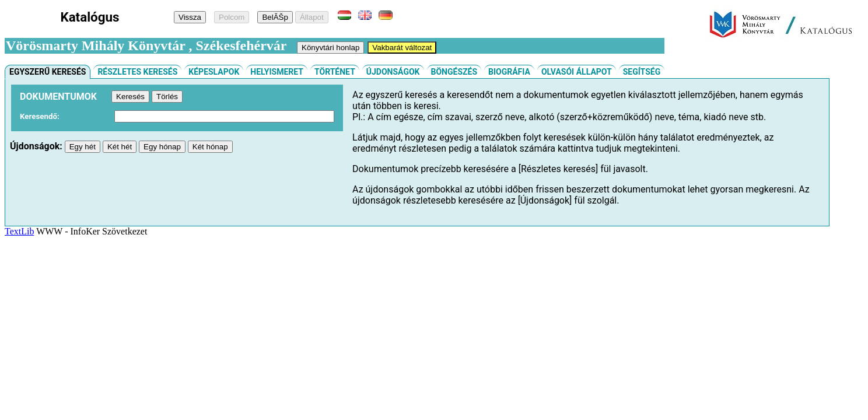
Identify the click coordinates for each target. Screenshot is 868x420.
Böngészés (454, 72)
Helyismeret (277, 72)
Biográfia (509, 72)
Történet (335, 72)
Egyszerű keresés (48, 72)
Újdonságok (393, 72)
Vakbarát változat (402, 48)
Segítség (642, 72)
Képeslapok (214, 72)
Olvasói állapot (577, 72)
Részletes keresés (137, 72)
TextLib (19, 231)
